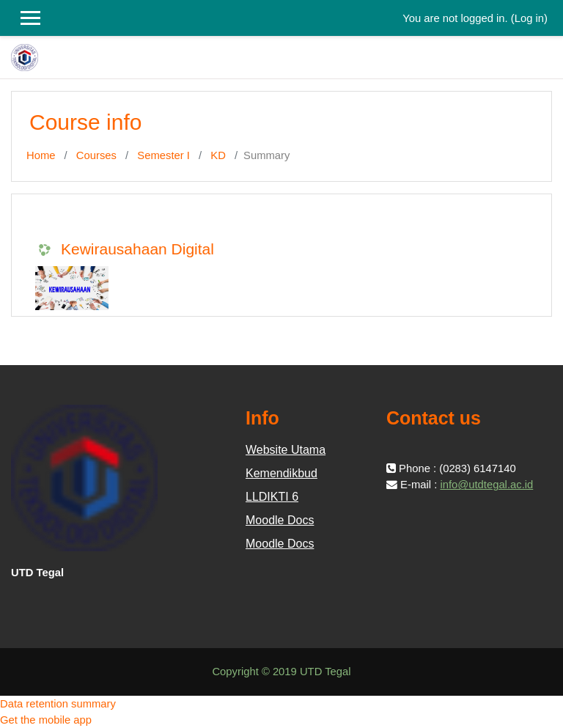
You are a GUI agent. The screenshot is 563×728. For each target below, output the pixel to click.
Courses (96, 155)
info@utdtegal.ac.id (486, 485)
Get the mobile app (46, 720)
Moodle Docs (280, 520)
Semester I (163, 155)
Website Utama (286, 450)
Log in (529, 18)
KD (218, 155)
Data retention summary (58, 704)
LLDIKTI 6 (272, 497)
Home (41, 155)
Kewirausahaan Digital (137, 249)
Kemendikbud (281, 473)
